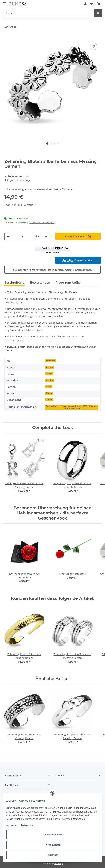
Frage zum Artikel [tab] (69, 283)
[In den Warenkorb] (7, 38)
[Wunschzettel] (92, 4)
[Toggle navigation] (5, 2)
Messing (49, 380)
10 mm (49, 374)
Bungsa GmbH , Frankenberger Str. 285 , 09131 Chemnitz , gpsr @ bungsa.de (72, 407)
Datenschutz (28, 825)
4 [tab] (58, 144)
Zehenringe (24, 180)
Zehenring (50, 361)
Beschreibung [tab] (14, 283)
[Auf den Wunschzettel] (93, 46)
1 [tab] (47, 144)
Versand (29, 205)
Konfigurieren (53, 845)
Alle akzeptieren (53, 835)
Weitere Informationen (78, 270)
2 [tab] (51, 144)
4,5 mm (49, 367)
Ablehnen (53, 855)
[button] (85, 4)
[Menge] (22, 236)
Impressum (12, 825)
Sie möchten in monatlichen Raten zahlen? (53, 270)
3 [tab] (54, 144)
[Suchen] (49, 13)
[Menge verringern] (8, 236)
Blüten (49, 393)
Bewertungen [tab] (40, 283)
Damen (49, 400)
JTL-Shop (59, 864)
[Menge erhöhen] (46, 236)
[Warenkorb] (99, 4)
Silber (48, 387)
